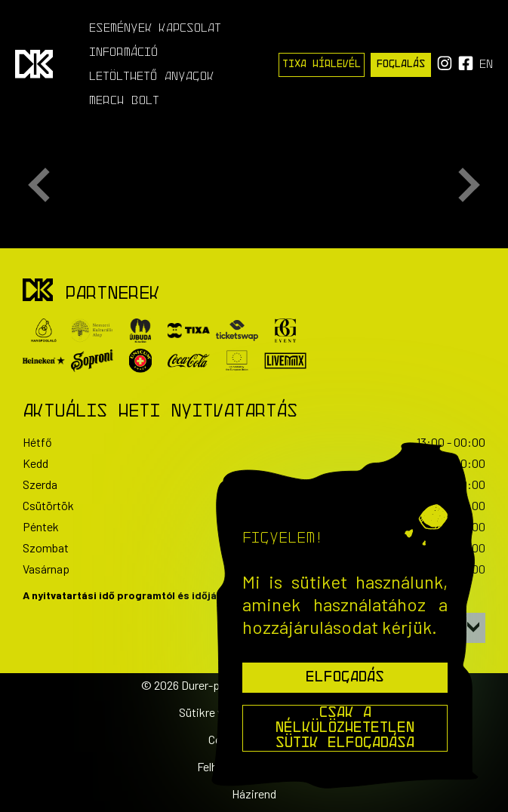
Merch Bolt (124, 101)
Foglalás (401, 65)
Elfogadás (345, 678)
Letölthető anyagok (152, 77)
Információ (123, 53)
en (486, 65)
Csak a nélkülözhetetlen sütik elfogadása (345, 728)
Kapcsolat (190, 29)
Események (121, 29)
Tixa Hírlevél (322, 65)
